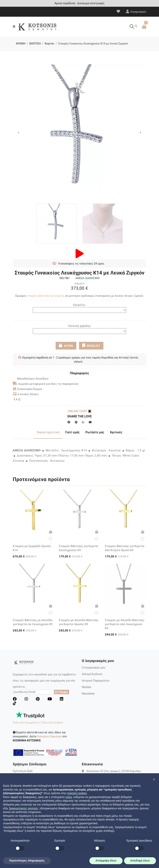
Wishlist (87, 687)
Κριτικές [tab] (116, 432)
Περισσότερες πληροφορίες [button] (27, 861)
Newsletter (88, 693)
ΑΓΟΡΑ (66, 345)
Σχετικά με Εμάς (23, 771)
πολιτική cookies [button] (77, 793)
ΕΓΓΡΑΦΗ (62, 692)
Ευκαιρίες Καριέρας (49, 736)
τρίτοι (69, 797)
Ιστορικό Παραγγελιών (96, 680)
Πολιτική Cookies (52, 722)
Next (141, 132)
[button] (154, 779)
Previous (19, 132)
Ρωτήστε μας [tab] (95, 432)
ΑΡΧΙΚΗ (21, 43)
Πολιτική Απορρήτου (26, 722)
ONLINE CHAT (79, 411)
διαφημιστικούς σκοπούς (24, 808)
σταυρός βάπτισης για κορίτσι (46, 296)
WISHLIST (91, 345)
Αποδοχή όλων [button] (140, 861)
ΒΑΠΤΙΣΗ (35, 43)
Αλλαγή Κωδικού (92, 674)
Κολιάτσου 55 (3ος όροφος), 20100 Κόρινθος (114, 771)
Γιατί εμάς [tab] (73, 432)
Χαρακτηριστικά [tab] (48, 432)
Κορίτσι (50, 43)
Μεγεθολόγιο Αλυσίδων (31, 378)
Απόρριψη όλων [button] (106, 861)
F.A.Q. (18, 399)
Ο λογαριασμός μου (94, 667)
